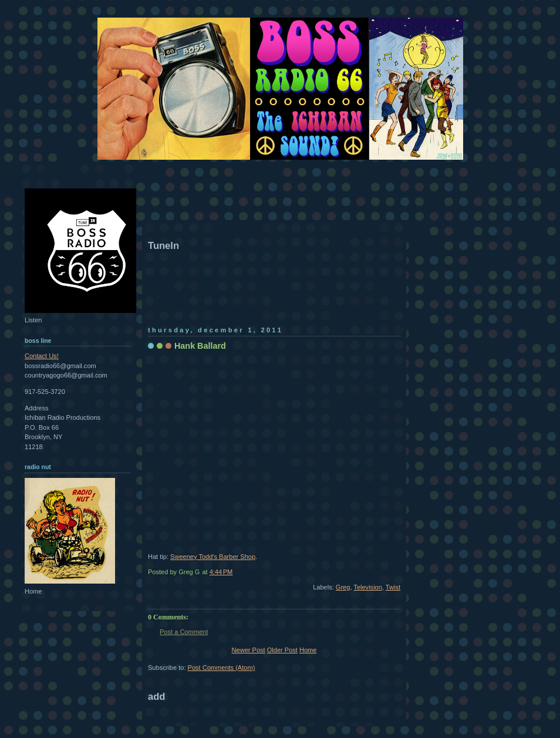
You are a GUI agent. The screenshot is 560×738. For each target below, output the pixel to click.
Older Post (282, 650)
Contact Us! (42, 356)
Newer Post (249, 650)
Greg (343, 587)
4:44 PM (221, 572)
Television (368, 587)
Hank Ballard (200, 346)
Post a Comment (184, 632)
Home (308, 650)
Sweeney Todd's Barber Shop (213, 557)
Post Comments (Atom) (222, 668)
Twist (393, 587)
